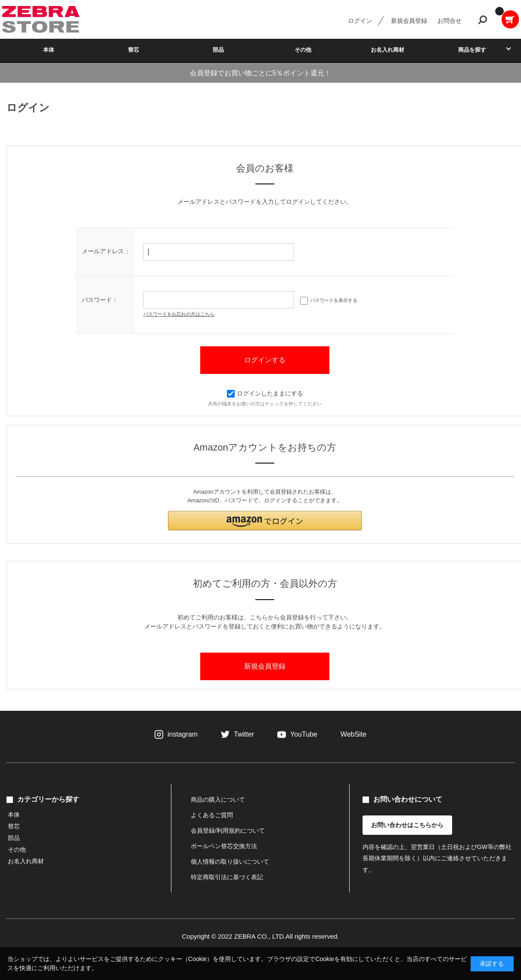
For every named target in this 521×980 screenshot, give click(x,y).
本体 (49, 50)
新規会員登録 (409, 21)
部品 (218, 50)
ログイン (360, 21)
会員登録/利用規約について (228, 831)
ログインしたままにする (265, 393)
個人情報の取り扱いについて (230, 862)
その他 (303, 50)
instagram (183, 734)
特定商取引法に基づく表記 (227, 877)
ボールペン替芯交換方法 (224, 846)
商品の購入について (218, 800)
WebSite (354, 734)
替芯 (133, 50)
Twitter (244, 734)
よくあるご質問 (212, 815)
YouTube (304, 734)
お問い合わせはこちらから (407, 825)
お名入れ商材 (388, 50)
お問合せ (450, 21)
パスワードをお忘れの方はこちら (179, 314)
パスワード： (100, 300)
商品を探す (472, 50)
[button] (265, 521)
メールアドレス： (106, 251)
